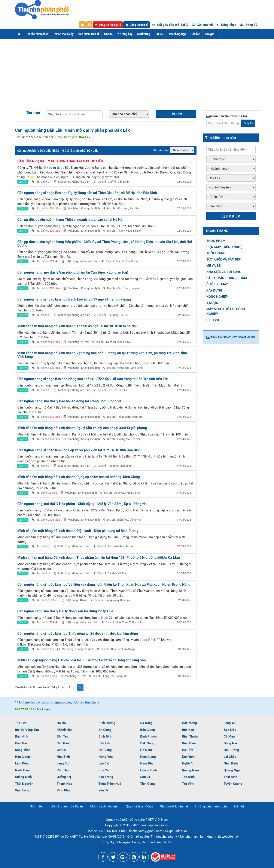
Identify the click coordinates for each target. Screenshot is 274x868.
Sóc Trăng (106, 777)
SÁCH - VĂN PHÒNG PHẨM (227, 278)
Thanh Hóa (64, 784)
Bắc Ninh (22, 736)
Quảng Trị (64, 777)
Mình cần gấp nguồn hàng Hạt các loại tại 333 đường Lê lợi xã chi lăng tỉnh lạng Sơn (82, 660)
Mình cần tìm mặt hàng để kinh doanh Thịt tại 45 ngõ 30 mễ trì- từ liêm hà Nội (77, 326)
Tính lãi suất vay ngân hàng (231, 337)
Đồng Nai (230, 743)
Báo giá (210, 34)
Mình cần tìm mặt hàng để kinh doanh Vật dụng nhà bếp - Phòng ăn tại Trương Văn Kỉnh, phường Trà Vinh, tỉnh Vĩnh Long (102, 355)
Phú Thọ (63, 770)
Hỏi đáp (195, 34)
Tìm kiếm (33, 113)
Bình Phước (149, 736)
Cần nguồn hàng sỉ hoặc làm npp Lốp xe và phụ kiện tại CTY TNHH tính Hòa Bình (79, 450)
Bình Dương (107, 723)
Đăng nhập (226, 25)
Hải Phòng (189, 723)
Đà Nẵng (146, 723)
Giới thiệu (37, 806)
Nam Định (147, 763)
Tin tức (108, 34)
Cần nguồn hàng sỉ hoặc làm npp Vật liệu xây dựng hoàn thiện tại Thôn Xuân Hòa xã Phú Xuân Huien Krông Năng (104, 584)
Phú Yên (104, 770)
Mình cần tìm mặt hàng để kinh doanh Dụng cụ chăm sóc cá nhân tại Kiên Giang (79, 477)
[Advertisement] (137, 71)
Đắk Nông (147, 743)
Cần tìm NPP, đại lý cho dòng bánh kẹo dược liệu (60, 161)
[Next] (87, 688)
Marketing (144, 34)
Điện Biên (189, 743)
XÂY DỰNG (214, 290)
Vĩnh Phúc (64, 790)
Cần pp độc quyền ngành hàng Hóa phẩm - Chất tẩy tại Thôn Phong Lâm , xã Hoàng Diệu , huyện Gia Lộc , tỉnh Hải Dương (105, 244)
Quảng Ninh (23, 777)
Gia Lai (62, 750)
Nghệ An (188, 763)
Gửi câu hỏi (203, 25)
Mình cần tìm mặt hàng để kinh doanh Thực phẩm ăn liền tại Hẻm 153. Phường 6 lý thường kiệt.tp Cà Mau (99, 558)
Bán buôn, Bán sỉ (89, 34)
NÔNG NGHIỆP (217, 297)
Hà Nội (62, 723)
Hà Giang (105, 750)
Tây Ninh (188, 777)
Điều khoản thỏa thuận (67, 806)
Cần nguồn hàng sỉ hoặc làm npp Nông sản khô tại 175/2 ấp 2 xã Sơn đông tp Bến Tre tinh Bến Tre (93, 379)
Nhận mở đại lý (63, 34)
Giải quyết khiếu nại (174, 806)
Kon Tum (188, 757)
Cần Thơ (21, 743)
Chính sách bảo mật (104, 806)
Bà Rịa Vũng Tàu (27, 730)
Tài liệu (160, 34)
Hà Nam (146, 750)
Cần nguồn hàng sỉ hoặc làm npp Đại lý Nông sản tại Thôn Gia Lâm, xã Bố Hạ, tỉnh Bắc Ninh (87, 193)
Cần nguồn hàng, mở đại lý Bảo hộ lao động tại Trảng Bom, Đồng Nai (70, 401)
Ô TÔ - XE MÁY (217, 284)
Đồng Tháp (23, 750)
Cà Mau (229, 736)
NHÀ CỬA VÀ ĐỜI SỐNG (224, 272)
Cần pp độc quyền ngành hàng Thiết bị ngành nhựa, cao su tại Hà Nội (70, 220)
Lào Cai (104, 763)
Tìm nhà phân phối (36, 34)
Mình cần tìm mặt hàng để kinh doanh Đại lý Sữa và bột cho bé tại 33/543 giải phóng (82, 428)
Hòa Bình (63, 757)
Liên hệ (239, 806)
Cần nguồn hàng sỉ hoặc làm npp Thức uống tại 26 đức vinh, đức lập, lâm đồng (78, 633)
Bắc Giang (148, 730)
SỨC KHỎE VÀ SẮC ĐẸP (224, 259)
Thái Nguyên (24, 784)
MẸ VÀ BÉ (213, 266)
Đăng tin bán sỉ (136, 25)
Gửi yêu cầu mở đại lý (170, 25)
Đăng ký (249, 25)
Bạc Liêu (230, 730)
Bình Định (105, 736)
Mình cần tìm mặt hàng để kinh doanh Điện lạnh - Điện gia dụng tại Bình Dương (78, 531)
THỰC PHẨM (216, 241)
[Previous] (74, 688)
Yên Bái (104, 790)
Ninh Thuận (23, 770)
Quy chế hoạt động (139, 806)
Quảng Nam (190, 770)
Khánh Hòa (65, 730)
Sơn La (145, 777)
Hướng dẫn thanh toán (211, 806)
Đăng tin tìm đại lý (108, 25)
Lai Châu (230, 757)
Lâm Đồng (22, 763)
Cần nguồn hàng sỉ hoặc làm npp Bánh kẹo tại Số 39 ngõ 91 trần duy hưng (74, 299)
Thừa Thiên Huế (110, 784)
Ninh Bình (231, 763)
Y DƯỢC (212, 303)
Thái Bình (230, 777)
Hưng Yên (106, 757)
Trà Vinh (188, 784)
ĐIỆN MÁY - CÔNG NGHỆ (224, 247)
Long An (230, 723)
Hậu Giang (22, 757)
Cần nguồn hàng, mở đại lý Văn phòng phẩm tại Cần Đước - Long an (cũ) (73, 272)
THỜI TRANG (216, 253)
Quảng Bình (148, 770)
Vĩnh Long (22, 790)
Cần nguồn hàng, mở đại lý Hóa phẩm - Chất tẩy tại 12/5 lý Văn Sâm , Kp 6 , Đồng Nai (82, 504)
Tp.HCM (21, 723)
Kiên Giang (148, 757)
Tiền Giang (148, 784)
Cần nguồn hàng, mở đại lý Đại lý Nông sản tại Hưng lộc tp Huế (65, 611)
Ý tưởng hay (125, 34)
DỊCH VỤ (213, 320)
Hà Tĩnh (188, 750)
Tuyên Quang (233, 784)
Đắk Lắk (104, 743)
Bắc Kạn (188, 730)
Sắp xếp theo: (161, 150)
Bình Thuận (190, 736)
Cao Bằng (64, 743)
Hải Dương (231, 750)
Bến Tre (62, 736)
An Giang (105, 730)
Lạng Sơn (63, 763)
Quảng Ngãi (232, 770)
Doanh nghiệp (177, 34)
